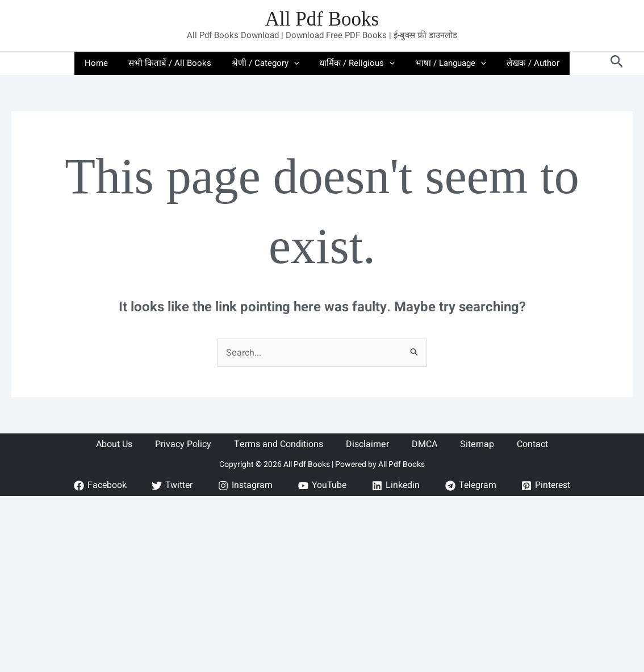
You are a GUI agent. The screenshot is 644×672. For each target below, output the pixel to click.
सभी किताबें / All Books (175, 63)
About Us (114, 444)
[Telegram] (472, 486)
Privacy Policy (183, 444)
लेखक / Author (525, 63)
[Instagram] (244, 486)
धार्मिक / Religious (356, 63)
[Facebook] (97, 486)
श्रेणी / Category (267, 63)
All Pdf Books (322, 19)
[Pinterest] (548, 486)
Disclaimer (367, 444)
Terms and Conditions (279, 444)
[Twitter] (171, 486)
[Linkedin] (396, 486)
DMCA (425, 444)
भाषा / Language (446, 63)
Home (105, 63)
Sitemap (477, 444)
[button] (296, 63)
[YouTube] (321, 486)
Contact (532, 444)
